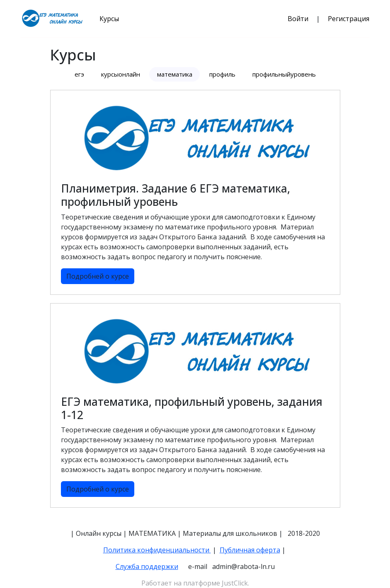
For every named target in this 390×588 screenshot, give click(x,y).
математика (175, 74)
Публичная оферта (250, 550)
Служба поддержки (147, 566)
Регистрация (349, 19)
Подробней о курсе (98, 276)
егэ (79, 74)
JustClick (235, 583)
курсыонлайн (121, 74)
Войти (298, 19)
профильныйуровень (284, 74)
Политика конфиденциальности (157, 550)
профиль (222, 74)
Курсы (109, 19)
